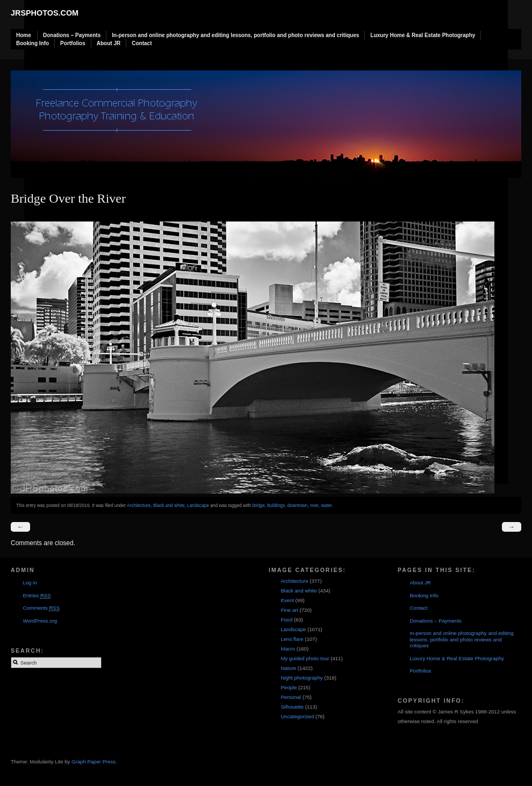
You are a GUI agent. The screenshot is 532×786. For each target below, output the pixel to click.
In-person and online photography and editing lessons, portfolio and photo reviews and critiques (235, 35)
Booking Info (33, 43)
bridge (258, 505)
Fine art (289, 610)
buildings (276, 505)
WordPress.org (40, 621)
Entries (37, 596)
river (314, 505)
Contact (142, 43)
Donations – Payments (72, 35)
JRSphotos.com (45, 13)
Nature (288, 668)
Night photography (301, 678)
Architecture (139, 505)
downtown (298, 505)
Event (287, 600)
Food (286, 620)
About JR (109, 43)
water (326, 505)
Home (24, 35)
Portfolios (73, 43)
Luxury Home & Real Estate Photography (423, 35)
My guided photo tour (305, 658)
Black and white (169, 505)
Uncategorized (297, 716)
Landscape (198, 505)
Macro (288, 649)
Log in (30, 583)
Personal (291, 697)
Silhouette (292, 707)
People (289, 687)
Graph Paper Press (94, 762)
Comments (41, 608)
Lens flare (292, 639)
